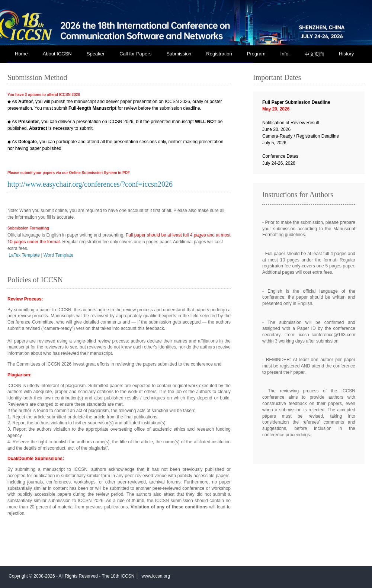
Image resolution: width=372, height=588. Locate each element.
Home (21, 54)
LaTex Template (24, 255)
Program (256, 54)
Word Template (58, 255)
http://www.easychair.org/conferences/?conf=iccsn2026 (90, 184)
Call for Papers (135, 54)
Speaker (96, 54)
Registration (219, 54)
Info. (285, 54)
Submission (179, 54)
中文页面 (314, 54)
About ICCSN (57, 54)
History (346, 54)
